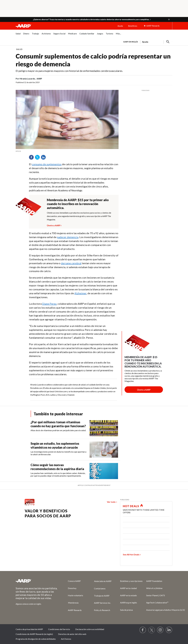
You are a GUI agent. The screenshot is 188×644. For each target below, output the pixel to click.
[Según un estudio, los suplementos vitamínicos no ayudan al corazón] (75, 450)
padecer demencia (68, 237)
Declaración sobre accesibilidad (90, 629)
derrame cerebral (71, 263)
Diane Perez (49, 304)
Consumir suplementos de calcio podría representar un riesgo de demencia (93, 60)
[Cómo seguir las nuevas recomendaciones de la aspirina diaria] (75, 471)
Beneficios (133, 26)
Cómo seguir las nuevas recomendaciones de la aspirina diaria (57, 467)
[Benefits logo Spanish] (30, 504)
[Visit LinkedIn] (169, 630)
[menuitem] (18, 35)
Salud (19, 49)
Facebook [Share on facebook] (32, 158)
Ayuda (120, 26)
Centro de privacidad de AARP (29, 629)
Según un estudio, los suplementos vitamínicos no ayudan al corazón (55, 445)
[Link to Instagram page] (160, 630)
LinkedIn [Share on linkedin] (44, 158)
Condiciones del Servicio (59, 629)
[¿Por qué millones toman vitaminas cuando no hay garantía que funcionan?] (75, 428)
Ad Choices (66, 639)
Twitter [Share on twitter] (38, 158)
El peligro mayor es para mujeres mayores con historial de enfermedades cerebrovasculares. (69, 71)
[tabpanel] (147, 42)
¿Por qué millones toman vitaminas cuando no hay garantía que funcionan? (58, 424)
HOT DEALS (131, 506)
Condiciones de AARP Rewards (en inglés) (34, 634)
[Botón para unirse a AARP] (144, 390)
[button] (169, 19)
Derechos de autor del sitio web (72, 634)
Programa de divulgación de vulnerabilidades (36, 639)
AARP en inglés (131, 42)
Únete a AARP (54, 225)
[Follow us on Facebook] (143, 630)
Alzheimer (80, 293)
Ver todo (111, 502)
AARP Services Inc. (102, 603)
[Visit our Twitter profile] (152, 630)
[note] (67, 151)
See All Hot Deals (131, 554)
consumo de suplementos (47, 164)
